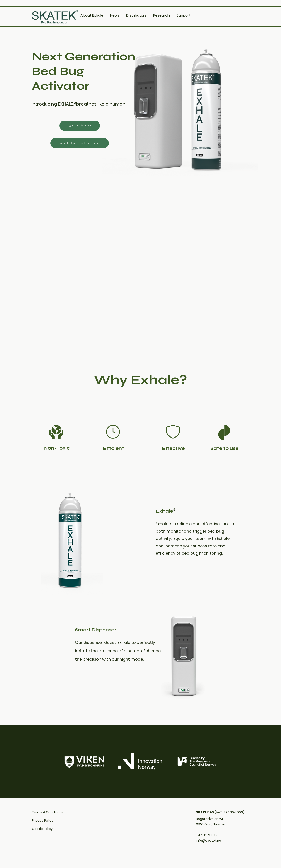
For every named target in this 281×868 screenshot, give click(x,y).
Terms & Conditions (48, 812)
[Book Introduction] (80, 143)
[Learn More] (80, 126)
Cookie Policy (42, 829)
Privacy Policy (43, 820)
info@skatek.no (209, 841)
